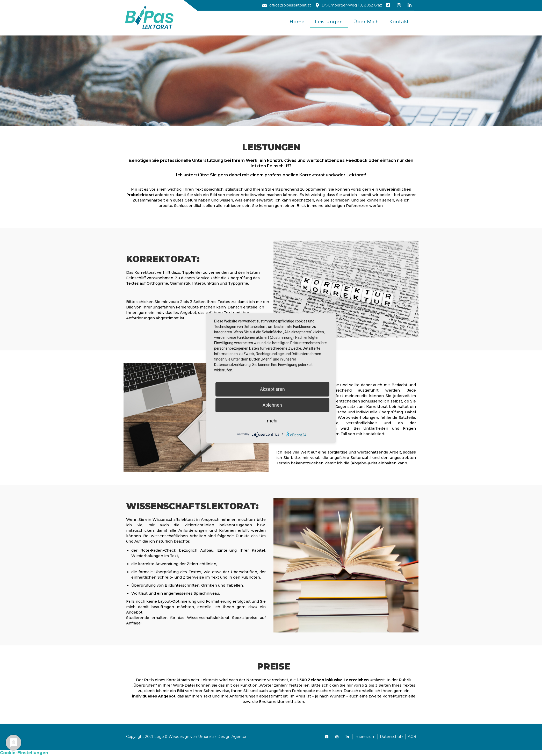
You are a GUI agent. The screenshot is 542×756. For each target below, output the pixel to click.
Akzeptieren (272, 389)
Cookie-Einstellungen (24, 753)
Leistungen (329, 22)
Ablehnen (272, 405)
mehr (272, 421)
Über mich (366, 22)
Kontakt (399, 22)
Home (297, 22)
